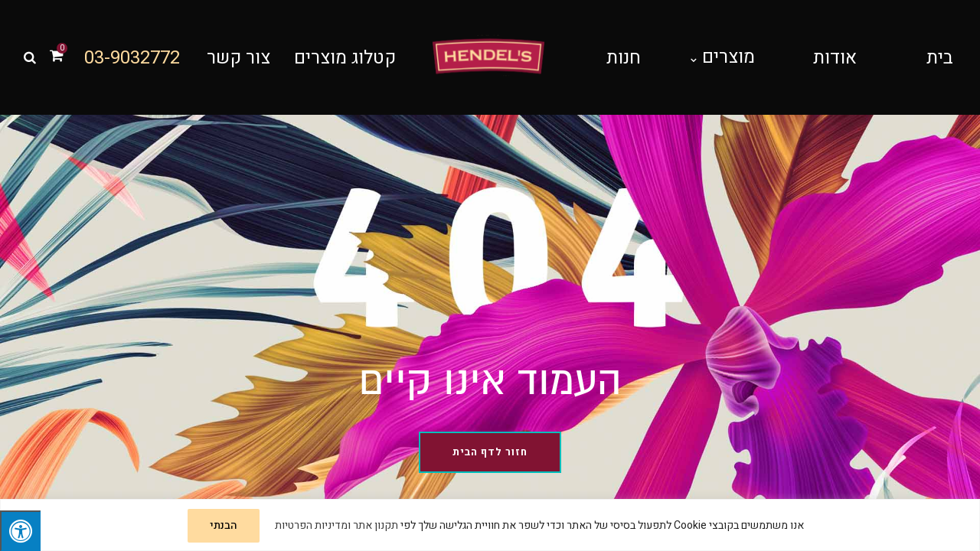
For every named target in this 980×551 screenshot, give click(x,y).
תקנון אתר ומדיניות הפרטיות (336, 525)
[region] (490, 525)
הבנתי (224, 525)
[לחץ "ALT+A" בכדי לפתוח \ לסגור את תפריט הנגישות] (20, 531)
